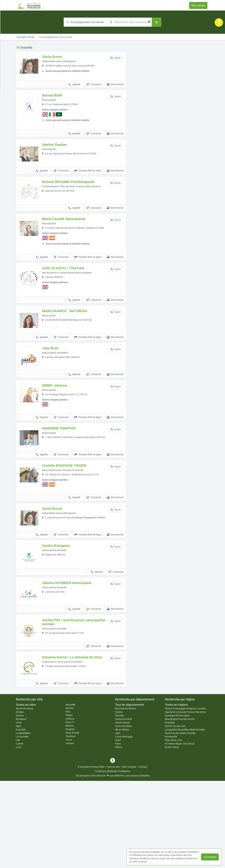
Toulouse (70, 823)
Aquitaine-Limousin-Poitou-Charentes (185, 799)
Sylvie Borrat (59, 57)
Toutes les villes (26, 792)
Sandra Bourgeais (63, 603)
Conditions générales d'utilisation (112, 858)
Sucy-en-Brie (72, 820)
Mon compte (198, 5)
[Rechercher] (157, 22)
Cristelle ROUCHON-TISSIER (71, 515)
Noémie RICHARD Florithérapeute (76, 195)
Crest (19, 810)
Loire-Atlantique (124, 824)
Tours (69, 827)
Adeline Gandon (62, 150)
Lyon (18, 834)
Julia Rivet (58, 381)
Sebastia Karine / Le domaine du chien (75, 739)
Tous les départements (130, 792)
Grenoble (21, 817)
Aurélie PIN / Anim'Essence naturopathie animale (71, 694)
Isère (118, 820)
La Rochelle (22, 824)
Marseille (70, 792)
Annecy (20, 803)
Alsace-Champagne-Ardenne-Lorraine (185, 796)
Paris (118, 831)
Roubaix (70, 816)
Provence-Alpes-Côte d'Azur (180, 831)
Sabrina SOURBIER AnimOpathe (74, 648)
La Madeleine (23, 820)
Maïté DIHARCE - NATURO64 (72, 336)
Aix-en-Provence (25, 796)
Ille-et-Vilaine (122, 817)
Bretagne (170, 810)
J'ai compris (210, 857)
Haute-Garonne (124, 806)
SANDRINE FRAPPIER (66, 470)
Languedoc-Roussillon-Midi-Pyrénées (185, 817)
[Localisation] (130, 22)
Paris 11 (70, 809)
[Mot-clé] (86, 22)
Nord (118, 827)
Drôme (119, 799)
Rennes (70, 813)
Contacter (94, 90)
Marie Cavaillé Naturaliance (71, 239)
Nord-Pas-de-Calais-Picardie (180, 820)
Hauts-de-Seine (123, 813)
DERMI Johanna (62, 425)
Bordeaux (21, 806)
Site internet (115, 90)
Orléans (70, 806)
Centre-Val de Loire (175, 813)
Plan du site (113, 854)
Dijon (19, 813)
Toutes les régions (176, 792)
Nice (68, 799)
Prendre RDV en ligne (88, 184)
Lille (18, 827)
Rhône (119, 834)
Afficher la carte (170, 95)
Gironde (119, 803)
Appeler (75, 90)
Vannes (70, 830)
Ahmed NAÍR (59, 101)
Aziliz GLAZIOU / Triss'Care (71, 292)
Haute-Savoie (122, 810)
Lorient (20, 831)
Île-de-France (172, 834)
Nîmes (69, 802)
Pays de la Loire (173, 827)
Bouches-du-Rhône (126, 796)
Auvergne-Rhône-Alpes (177, 803)
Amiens (20, 799)
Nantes (70, 795)
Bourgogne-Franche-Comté (180, 806)
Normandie (171, 824)
